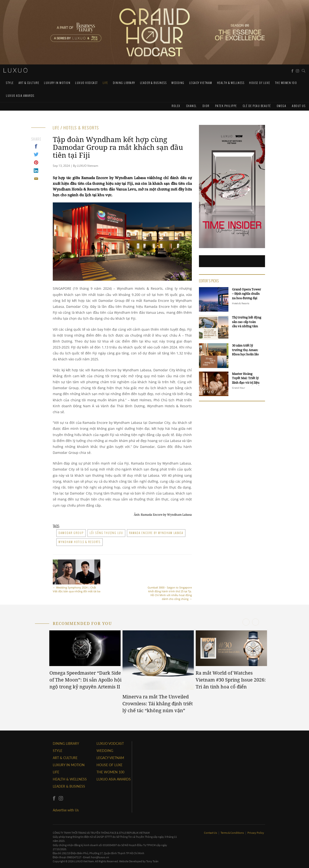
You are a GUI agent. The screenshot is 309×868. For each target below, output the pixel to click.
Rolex (176, 106)
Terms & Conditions (232, 833)
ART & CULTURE (29, 83)
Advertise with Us (66, 810)
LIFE (105, 83)
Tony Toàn (152, 861)
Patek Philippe (226, 106)
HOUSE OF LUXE (260, 83)
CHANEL (191, 106)
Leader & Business (153, 83)
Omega (282, 106)
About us (299, 106)
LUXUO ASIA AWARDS (20, 96)
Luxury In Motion (57, 83)
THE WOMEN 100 (286, 83)
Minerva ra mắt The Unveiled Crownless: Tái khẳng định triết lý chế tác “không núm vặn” (158, 703)
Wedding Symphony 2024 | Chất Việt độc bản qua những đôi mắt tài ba (77, 576)
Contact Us (211, 833)
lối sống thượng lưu (106, 533)
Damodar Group (71, 533)
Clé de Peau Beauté (257, 106)
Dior (206, 106)
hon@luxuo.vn (100, 857)
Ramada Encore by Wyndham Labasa (156, 533)
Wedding (178, 83)
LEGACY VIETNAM (201, 83)
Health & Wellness (231, 83)
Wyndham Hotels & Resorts (80, 542)
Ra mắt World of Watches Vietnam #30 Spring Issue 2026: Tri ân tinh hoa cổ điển (231, 680)
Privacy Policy (256, 833)
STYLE (10, 83)
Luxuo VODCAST (87, 83)
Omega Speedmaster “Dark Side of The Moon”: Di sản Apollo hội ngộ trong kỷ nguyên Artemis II (85, 680)
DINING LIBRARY (124, 83)
